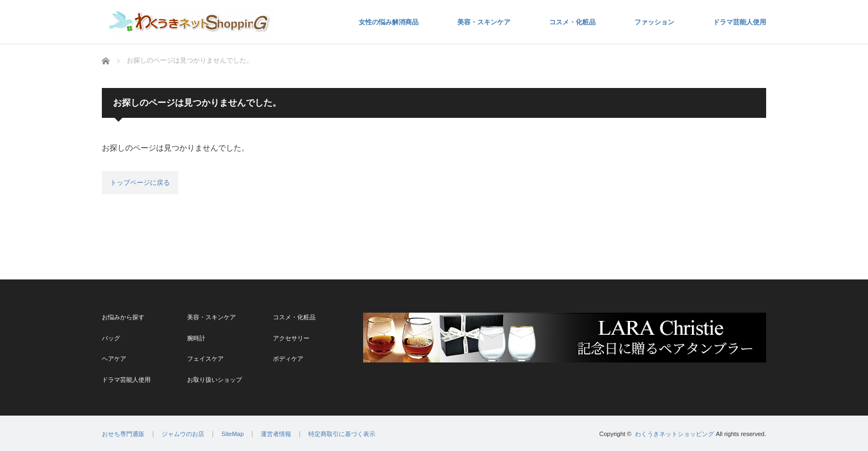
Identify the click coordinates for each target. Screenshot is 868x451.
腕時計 (196, 338)
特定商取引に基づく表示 (342, 434)
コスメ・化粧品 (572, 22)
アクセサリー (291, 338)
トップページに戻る (140, 183)
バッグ (111, 338)
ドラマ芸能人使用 (740, 22)
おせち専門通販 (123, 434)
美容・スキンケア (484, 22)
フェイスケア (205, 359)
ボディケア (288, 359)
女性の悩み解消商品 (389, 22)
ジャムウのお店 (183, 434)
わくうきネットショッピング (675, 434)
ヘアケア (114, 359)
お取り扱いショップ (215, 380)
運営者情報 (276, 434)
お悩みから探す (123, 317)
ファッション (654, 22)
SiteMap (232, 434)
